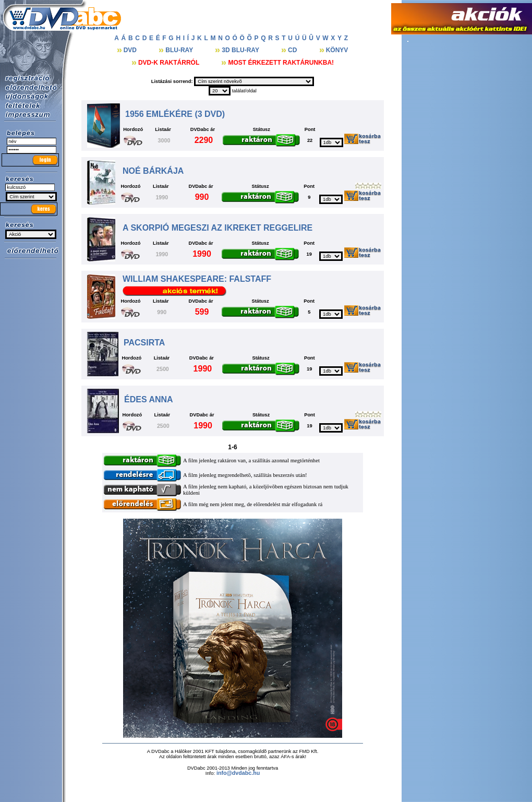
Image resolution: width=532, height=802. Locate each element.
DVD (131, 50)
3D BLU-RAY (241, 50)
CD (293, 50)
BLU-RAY (180, 50)
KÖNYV (337, 50)
